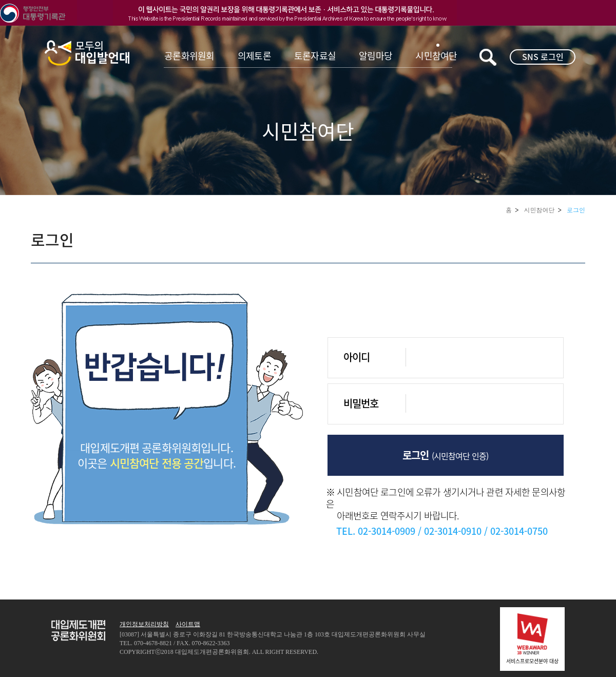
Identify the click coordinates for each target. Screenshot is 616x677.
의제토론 (254, 56)
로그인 (576, 210)
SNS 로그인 (543, 56)
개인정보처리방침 (144, 624)
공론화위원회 (189, 56)
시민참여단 (436, 56)
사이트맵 (188, 624)
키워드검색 (488, 57)
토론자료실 (315, 56)
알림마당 (376, 56)
